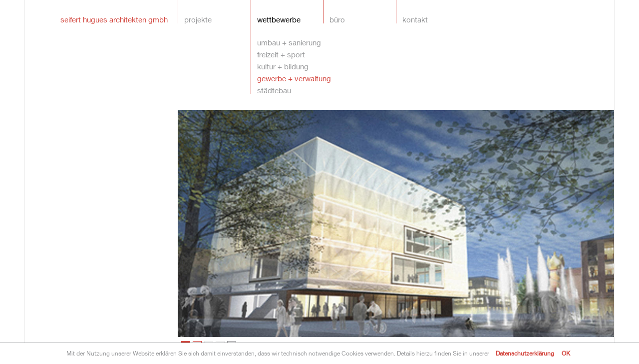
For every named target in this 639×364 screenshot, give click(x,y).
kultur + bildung (283, 66)
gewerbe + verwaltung (294, 78)
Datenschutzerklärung (525, 353)
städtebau (274, 90)
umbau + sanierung (289, 42)
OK (566, 353)
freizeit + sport (281, 54)
